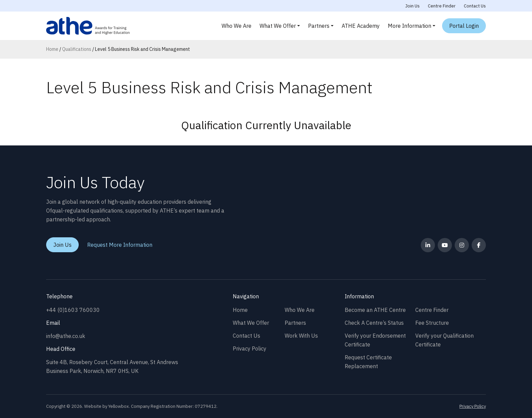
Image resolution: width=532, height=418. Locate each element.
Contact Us (475, 6)
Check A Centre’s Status (374, 323)
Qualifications (77, 49)
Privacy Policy (250, 349)
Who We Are (236, 26)
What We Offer (278, 26)
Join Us (413, 6)
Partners (319, 26)
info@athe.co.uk (66, 336)
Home (52, 49)
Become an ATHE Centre (375, 310)
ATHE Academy (361, 26)
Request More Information (120, 245)
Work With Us (301, 336)
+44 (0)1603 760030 (73, 310)
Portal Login (464, 26)
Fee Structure (432, 323)
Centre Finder (442, 6)
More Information (410, 26)
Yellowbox (119, 406)
